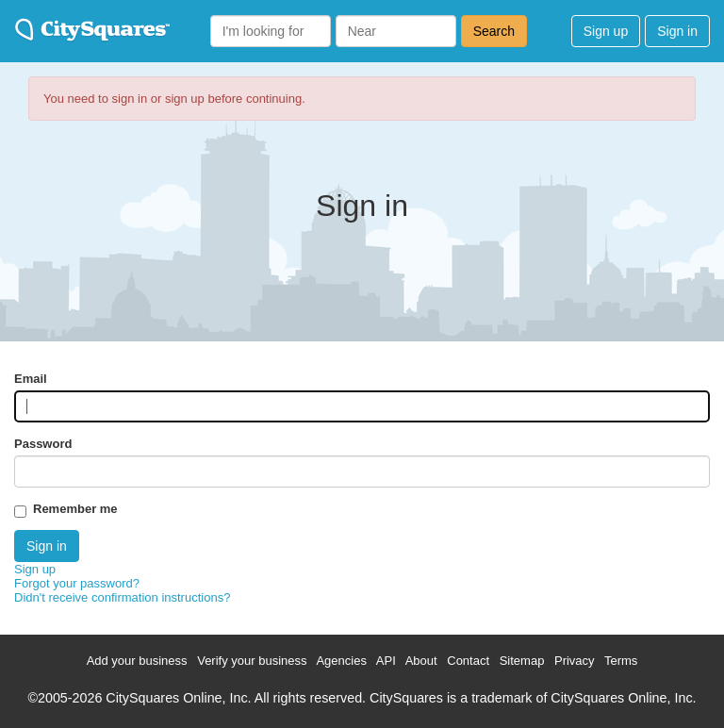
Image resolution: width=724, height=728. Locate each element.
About (421, 661)
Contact (468, 661)
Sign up (606, 31)
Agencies (341, 661)
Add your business (137, 661)
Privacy (575, 661)
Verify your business (252, 661)
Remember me (75, 509)
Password (43, 444)
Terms (621, 661)
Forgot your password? (77, 583)
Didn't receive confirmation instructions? (122, 597)
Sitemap (522, 661)
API (386, 661)
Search (494, 31)
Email (31, 379)
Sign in (677, 31)
